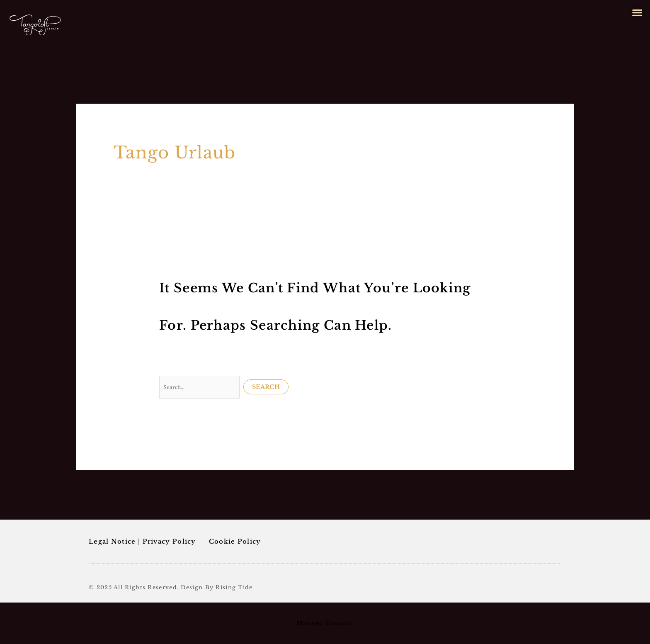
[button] (638, 12)
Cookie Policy (235, 541)
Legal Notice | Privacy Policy (142, 541)
